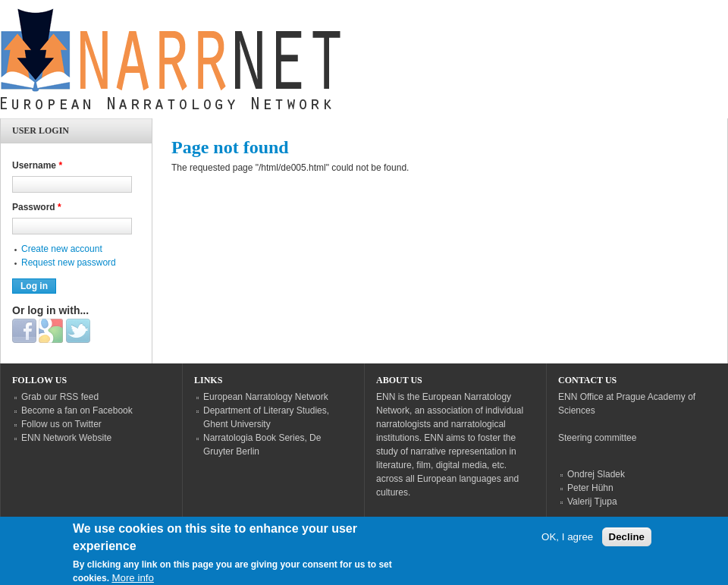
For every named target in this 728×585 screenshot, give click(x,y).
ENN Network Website (66, 438)
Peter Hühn (590, 488)
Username (37, 165)
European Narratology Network (266, 397)
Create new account (62, 249)
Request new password (69, 263)
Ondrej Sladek (596, 474)
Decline (627, 544)
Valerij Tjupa (592, 502)
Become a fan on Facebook (77, 410)
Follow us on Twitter (61, 424)
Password (37, 207)
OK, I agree (567, 544)
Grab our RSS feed (60, 397)
